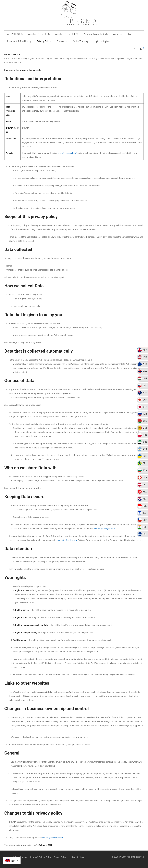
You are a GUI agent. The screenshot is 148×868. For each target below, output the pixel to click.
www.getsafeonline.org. (67, 540)
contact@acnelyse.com (104, 529)
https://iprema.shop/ (67, 153)
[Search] (134, 49)
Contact (23, 857)
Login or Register (76, 857)
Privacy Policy (60, 857)
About (7, 857)
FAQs (15, 857)
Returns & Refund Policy (40, 857)
